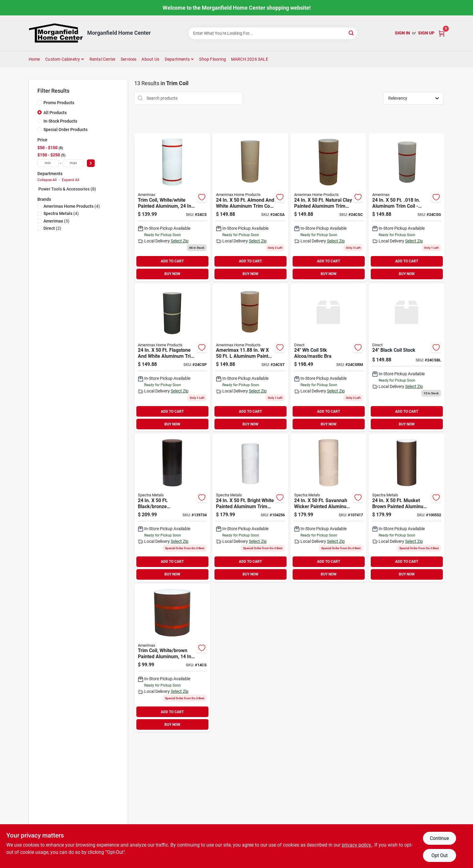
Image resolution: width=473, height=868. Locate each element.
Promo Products (59, 103)
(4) (72, 206)
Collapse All (47, 180)
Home (34, 59)
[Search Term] (273, 33)
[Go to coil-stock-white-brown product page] (172, 207)
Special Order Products (65, 130)
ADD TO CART (172, 261)
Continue (439, 838)
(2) (52, 228)
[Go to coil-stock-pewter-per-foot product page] (172, 358)
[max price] (73, 163)
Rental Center (103, 59)
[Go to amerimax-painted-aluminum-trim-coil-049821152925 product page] (407, 207)
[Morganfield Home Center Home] (56, 33)
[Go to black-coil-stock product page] (407, 358)
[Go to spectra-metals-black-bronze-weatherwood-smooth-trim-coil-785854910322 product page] (172, 508)
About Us (150, 59)
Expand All (71, 180)
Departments (177, 59)
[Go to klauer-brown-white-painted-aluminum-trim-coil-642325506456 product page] (172, 658)
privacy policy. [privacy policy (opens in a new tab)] (357, 845)
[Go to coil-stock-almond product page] (250, 207)
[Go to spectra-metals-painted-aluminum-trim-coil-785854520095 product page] (329, 508)
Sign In (402, 33)
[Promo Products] (40, 102)
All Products (55, 113)
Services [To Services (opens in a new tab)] (129, 59)
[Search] (352, 33)
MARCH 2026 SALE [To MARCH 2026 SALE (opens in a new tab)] (250, 59)
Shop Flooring (213, 59)
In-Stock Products (60, 121)
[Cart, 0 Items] (442, 33)
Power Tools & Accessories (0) (67, 189)
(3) (56, 221)
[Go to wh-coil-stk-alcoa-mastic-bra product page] (329, 358)
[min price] (48, 163)
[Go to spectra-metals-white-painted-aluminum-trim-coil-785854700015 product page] (250, 508)
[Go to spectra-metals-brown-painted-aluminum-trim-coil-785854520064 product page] (407, 508)
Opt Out (440, 855)
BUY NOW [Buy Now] (172, 274)
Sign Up (426, 33)
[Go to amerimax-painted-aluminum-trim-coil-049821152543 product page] (250, 358)
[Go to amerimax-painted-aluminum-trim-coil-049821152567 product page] (329, 207)
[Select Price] (91, 163)
